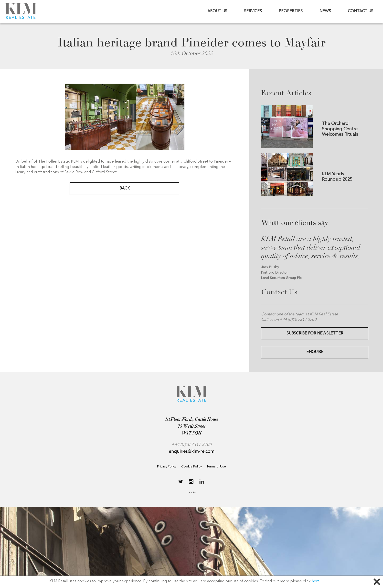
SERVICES (253, 11)
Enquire (315, 352)
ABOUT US (217, 11)
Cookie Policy (191, 467)
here (316, 581)
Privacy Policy (167, 467)
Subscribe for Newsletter (315, 333)
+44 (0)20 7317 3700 (191, 445)
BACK (125, 189)
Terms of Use (216, 467)
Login (192, 493)
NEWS (325, 11)
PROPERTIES (291, 11)
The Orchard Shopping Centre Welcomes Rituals (340, 129)
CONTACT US (361, 11)
